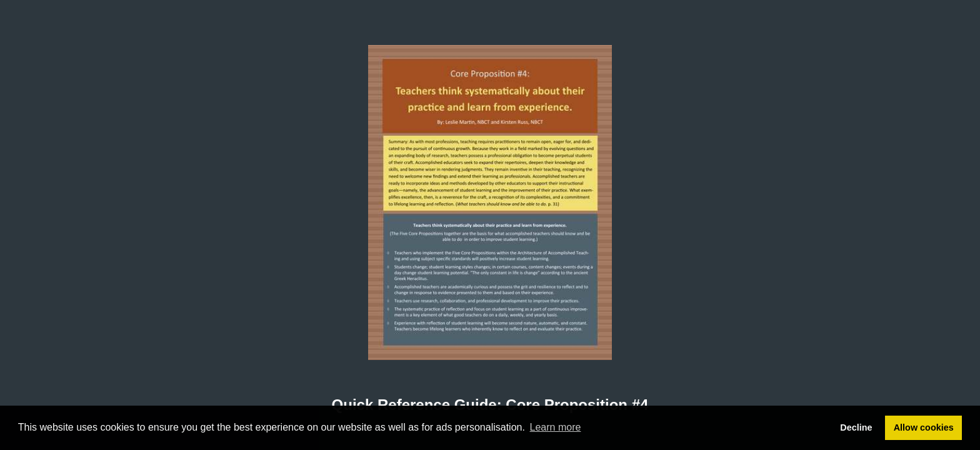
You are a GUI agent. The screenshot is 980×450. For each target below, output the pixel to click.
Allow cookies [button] (924, 427)
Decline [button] (856, 427)
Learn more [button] (556, 427)
